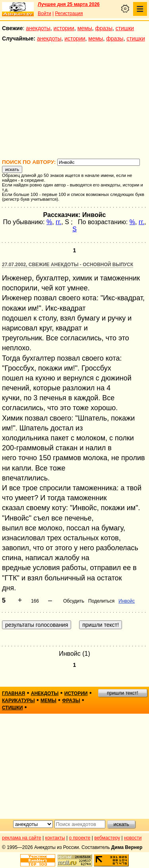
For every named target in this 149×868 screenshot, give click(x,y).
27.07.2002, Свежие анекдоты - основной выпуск (68, 265)
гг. (58, 222)
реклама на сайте (22, 838)
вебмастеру (107, 838)
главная (14, 693)
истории (64, 28)
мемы (85, 28)
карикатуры (18, 701)
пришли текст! (123, 693)
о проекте (80, 838)
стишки (125, 28)
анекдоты (38, 28)
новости (133, 838)
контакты (55, 838)
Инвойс (127, 601)
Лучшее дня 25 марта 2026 (69, 4)
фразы (104, 28)
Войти (45, 13)
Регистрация (69, 13)
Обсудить (74, 601)
